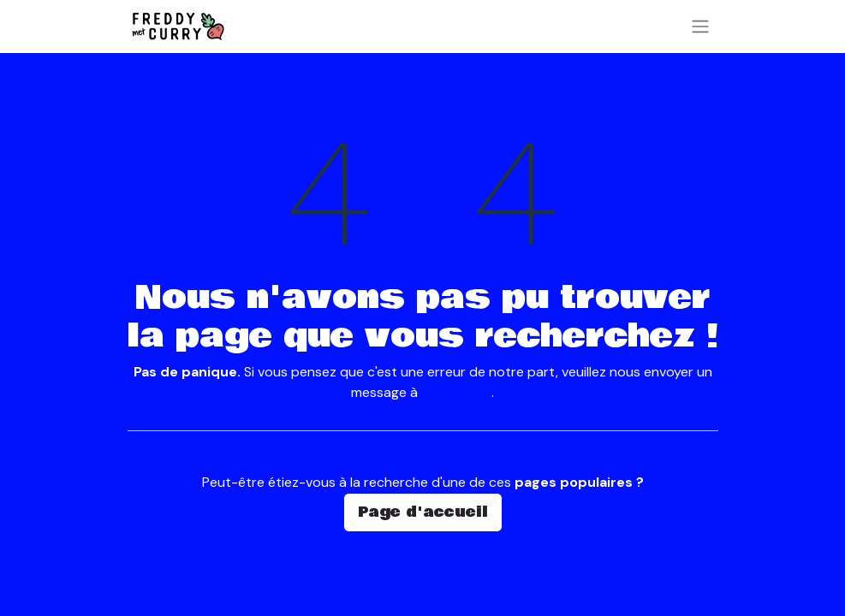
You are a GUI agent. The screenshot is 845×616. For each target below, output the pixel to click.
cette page (456, 392)
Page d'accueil (423, 512)
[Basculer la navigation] (700, 27)
